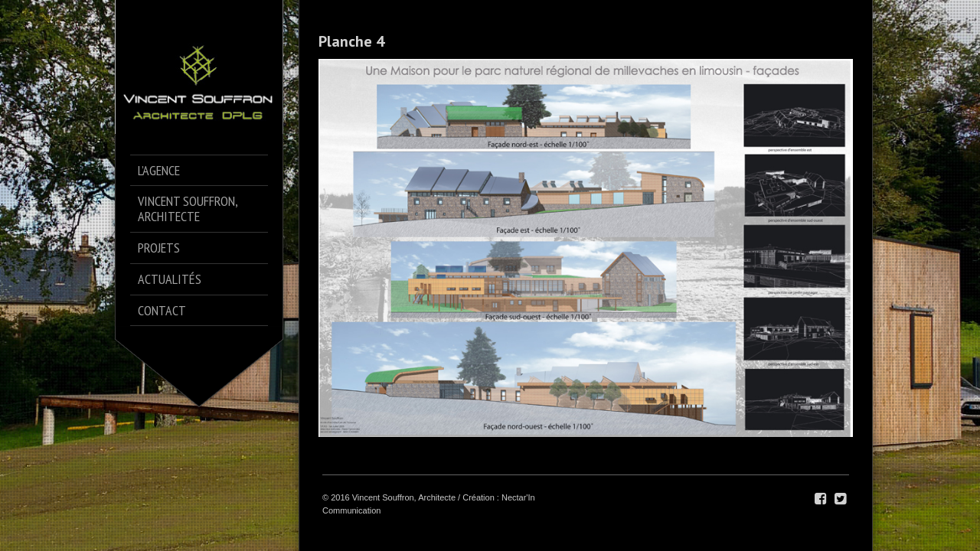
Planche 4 (351, 41)
